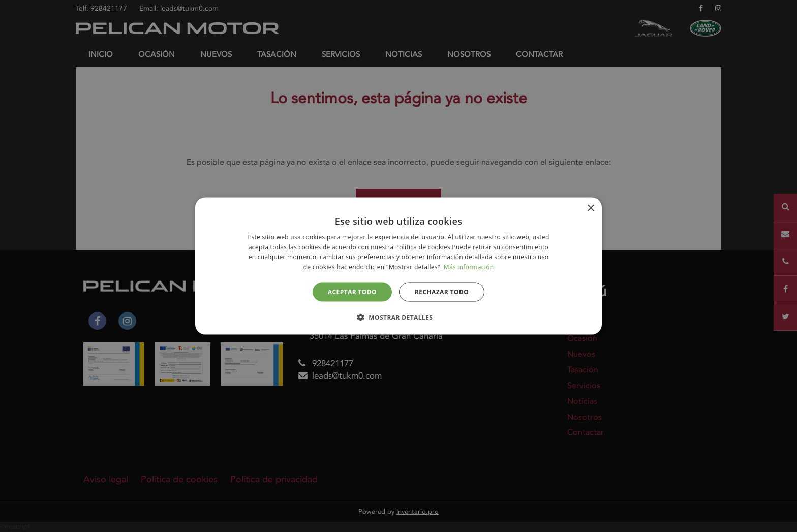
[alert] (398, 266)
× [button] (590, 208)
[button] (398, 317)
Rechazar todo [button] (442, 292)
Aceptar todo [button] (352, 292)
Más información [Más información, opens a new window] (469, 267)
